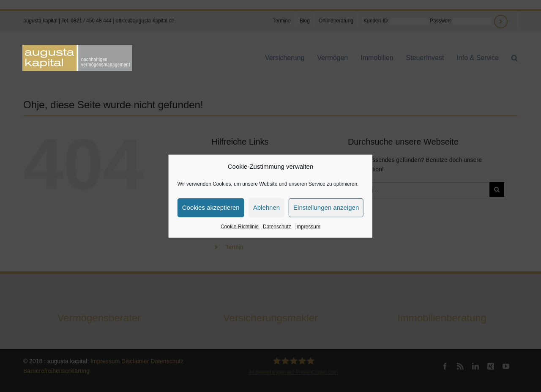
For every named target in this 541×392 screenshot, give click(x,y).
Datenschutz (277, 226)
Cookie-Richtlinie (240, 226)
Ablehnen (266, 207)
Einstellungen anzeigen (326, 207)
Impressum (308, 226)
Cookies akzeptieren (211, 207)
